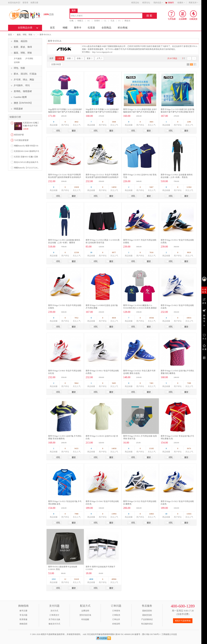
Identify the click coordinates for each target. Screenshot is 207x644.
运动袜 (17, 62)
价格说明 (116, 624)
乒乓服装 (18, 59)
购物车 (171, 3)
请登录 (25, 3)
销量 (70, 58)
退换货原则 (147, 611)
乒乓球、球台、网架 (22, 80)
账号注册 (23, 611)
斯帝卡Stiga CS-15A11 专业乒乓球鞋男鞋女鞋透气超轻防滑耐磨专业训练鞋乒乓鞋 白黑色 (102, 177)
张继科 (97, 21)
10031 (189, 318)
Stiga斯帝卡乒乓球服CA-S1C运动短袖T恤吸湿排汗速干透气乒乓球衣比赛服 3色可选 (102, 112)
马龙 (112, 21)
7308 (189, 383)
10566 (152, 318)
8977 (114, 252)
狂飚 (71, 21)
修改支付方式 (54, 624)
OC (89, 21)
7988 (76, 514)
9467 (152, 187)
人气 (100, 58)
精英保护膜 (19, 135)
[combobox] (106, 16)
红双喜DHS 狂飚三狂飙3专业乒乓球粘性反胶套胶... (31, 126)
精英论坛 (146, 3)
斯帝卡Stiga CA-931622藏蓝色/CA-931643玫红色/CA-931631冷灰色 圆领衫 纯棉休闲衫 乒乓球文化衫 (140, 308)
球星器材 (16, 109)
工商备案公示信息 (169, 634)
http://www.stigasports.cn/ (102, 52)
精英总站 (135, 3)
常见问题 (23, 615)
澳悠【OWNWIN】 (21, 103)
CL (105, 21)
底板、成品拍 (19, 41)
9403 (114, 383)
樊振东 (127, 21)
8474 (189, 448)
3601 (152, 122)
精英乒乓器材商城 (183, 621)
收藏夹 (181, 3)
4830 (91, 579)
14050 (114, 187)
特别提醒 (85, 619)
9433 (76, 448)
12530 (76, 252)
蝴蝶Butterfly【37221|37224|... (26, 168)
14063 (152, 514)
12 (65, 579)
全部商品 (106, 28)
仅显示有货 (56, 64)
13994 (114, 514)
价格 (80, 58)
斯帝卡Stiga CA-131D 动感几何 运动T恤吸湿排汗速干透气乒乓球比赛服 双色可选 (178, 112)
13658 (76, 187)
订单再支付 (54, 615)
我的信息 (158, 3)
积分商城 (123, 28)
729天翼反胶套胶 (21, 140)
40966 (114, 579)
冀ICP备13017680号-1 (151, 634)
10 (91, 252)
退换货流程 (147, 615)
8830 (114, 318)
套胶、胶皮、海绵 (21, 47)
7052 (76, 318)
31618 (76, 579)
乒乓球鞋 (29, 59)
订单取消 (116, 615)
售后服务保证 (147, 624)
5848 (114, 122)
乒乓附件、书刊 (20, 86)
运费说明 (85, 611)
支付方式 (54, 611)
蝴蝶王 (80, 21)
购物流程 (23, 624)
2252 (54, 579)
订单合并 (116, 619)
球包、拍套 (17, 68)
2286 (189, 122)
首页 (52, 28)
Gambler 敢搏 (18, 97)
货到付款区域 (85, 615)
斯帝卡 (78, 28)
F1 (119, 21)
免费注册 (34, 3)
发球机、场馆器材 (21, 91)
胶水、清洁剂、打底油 (23, 74)
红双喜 (91, 28)
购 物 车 (204, 318)
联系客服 (23, 619)
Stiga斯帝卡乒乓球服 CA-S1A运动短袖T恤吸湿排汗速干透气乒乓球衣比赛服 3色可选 (65, 112)
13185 (152, 448)
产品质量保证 (147, 619)
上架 (60, 58)
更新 (90, 58)
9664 (76, 383)
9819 (189, 252)
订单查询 (116, 611)
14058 (114, 448)
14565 (189, 514)
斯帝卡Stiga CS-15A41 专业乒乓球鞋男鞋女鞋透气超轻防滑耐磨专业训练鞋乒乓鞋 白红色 (65, 177)
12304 (189, 187)
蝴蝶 (65, 28)
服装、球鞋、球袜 (26, 35)
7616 (152, 252)
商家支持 (194, 3)
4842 (76, 122)
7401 (152, 383)
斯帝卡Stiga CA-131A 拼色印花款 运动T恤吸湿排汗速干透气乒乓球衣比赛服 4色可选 (140, 112)
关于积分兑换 (54, 619)
